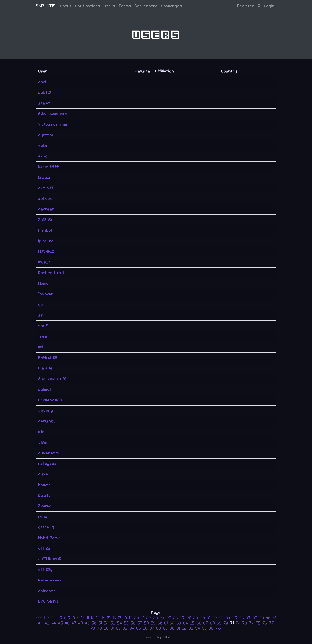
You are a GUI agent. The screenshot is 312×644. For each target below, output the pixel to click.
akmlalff (46, 188)
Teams (125, 6)
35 (235, 618)
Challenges (172, 6)
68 (213, 623)
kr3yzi (44, 177)
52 (106, 623)
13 (98, 618)
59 (153, 623)
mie (41, 432)
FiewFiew (47, 368)
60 (160, 623)
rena (43, 517)
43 (47, 623)
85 (139, 628)
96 (211, 628)
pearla (45, 495)
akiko (43, 156)
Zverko (45, 506)
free (43, 336)
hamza (45, 485)
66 (199, 623)
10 (83, 618)
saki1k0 (45, 93)
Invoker (46, 294)
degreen (46, 209)
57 (140, 623)
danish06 (47, 421)
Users (110, 6)
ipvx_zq (46, 241)
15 (109, 618)
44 (54, 623)
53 (113, 623)
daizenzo (47, 591)
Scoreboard (146, 6)
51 (100, 623)
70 (226, 623)
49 (88, 623)
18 (125, 618)
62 (172, 623)
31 (209, 618)
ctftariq (46, 527)
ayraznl (46, 135)
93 (191, 628)
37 (248, 618)
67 (206, 623)
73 (245, 623)
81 (112, 628)
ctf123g (46, 570)
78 (93, 628)
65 (192, 623)
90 (172, 628)
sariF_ (45, 326)
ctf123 (44, 548)
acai (42, 82)
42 (41, 623)
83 (125, 628)
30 (203, 618)
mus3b (45, 262)
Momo (44, 283)
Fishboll (46, 230)
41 (275, 618)
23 (156, 618)
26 (176, 618)
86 (145, 628)
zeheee (45, 199)
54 (120, 623)
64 (186, 623)
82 (119, 628)
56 (133, 623)
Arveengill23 (50, 400)
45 (61, 623)
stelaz (45, 103)
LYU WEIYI (48, 601)
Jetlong (46, 411)
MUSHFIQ (46, 252)
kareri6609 (49, 167)
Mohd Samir (50, 538)
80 (106, 628)
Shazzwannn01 (52, 379)
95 (205, 628)
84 (132, 628)
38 (255, 618)
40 (268, 618)
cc (41, 305)
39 (262, 618)
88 (159, 628)
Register (246, 6)
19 (131, 618)
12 (93, 618)
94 (198, 628)
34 (228, 618)
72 (238, 623)
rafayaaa (47, 464)
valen (44, 146)
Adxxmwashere (53, 114)
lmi (41, 347)
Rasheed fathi (52, 273)
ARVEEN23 (48, 358)
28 (189, 618)
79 (100, 628)
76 (265, 623)
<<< (40, 618)
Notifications (88, 6)
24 (162, 618)
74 (252, 623)
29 (196, 618)
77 (272, 623)
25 (169, 618)
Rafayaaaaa (50, 580)
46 (67, 623)
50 (94, 623)
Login (269, 6)
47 (74, 623)
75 (258, 623)
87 (152, 628)
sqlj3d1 (45, 389)
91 (178, 628)
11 (88, 618)
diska (43, 474)
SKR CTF (45, 6)
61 (166, 623)
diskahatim (49, 453)
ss (41, 315)
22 (149, 618)
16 (114, 618)
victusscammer (53, 124)
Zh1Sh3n (46, 220)
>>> (219, 628)
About (66, 6)
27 (182, 618)
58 (147, 623)
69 (219, 623)
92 (184, 628)
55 (127, 623)
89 (166, 628)
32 (215, 618)
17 (120, 618)
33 (221, 618)
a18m (43, 442)
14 (104, 618)
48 (81, 623)
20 (137, 618)
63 (179, 623)
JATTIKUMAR (50, 559)
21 (143, 618)
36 (242, 618)
